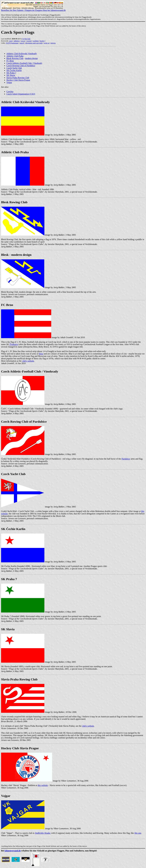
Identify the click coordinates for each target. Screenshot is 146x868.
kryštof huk (26, 39)
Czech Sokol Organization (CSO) (21, 94)
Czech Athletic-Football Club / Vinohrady (24, 63)
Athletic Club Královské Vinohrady (22, 54)
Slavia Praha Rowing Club (18, 78)
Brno (41, 354)
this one (138, 833)
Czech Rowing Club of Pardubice (21, 66)
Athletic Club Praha (15, 56)
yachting (36, 41)
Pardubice (126, 459)
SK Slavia (11, 75)
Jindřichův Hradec (43, 833)
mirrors (53, 43)
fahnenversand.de (13, 851)
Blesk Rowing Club (15, 58)
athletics (17, 41)
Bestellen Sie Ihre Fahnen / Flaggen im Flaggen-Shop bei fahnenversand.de (33, 9)
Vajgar (9, 82)
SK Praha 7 (11, 73)
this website (43, 785)
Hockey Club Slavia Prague (18, 80)
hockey (42, 41)
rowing (29, 41)
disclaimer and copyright (34, 43)
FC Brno (10, 61)
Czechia (10, 92)
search (22, 43)
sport (11, 41)
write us (47, 43)
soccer (23, 41)
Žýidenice (14, 344)
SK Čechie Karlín (14, 70)
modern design (31, 58)
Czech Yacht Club (14, 68)
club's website (28, 361)
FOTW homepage (12, 43)
